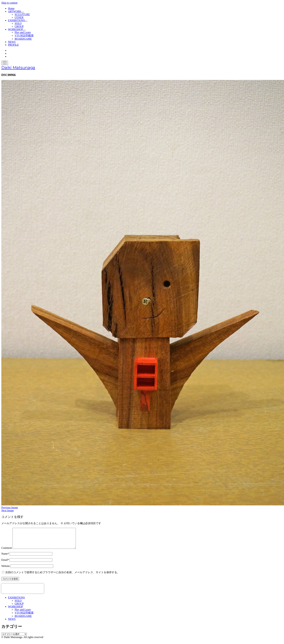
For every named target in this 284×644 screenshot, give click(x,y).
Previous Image (10, 507)
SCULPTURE (22, 14)
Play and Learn (23, 32)
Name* (5, 558)
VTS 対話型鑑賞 (24, 35)
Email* (5, 564)
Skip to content (9, 3)
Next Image (8, 510)
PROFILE (13, 45)
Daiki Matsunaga (18, 68)
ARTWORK (15, 11)
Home (11, 8)
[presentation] (23, 592)
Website (6, 570)
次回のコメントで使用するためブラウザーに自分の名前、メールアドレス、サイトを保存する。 (62, 576)
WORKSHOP (15, 29)
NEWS (12, 42)
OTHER (19, 17)
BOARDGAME (23, 39)
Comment (7, 552)
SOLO (18, 23)
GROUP (19, 26)
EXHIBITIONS (16, 20)
